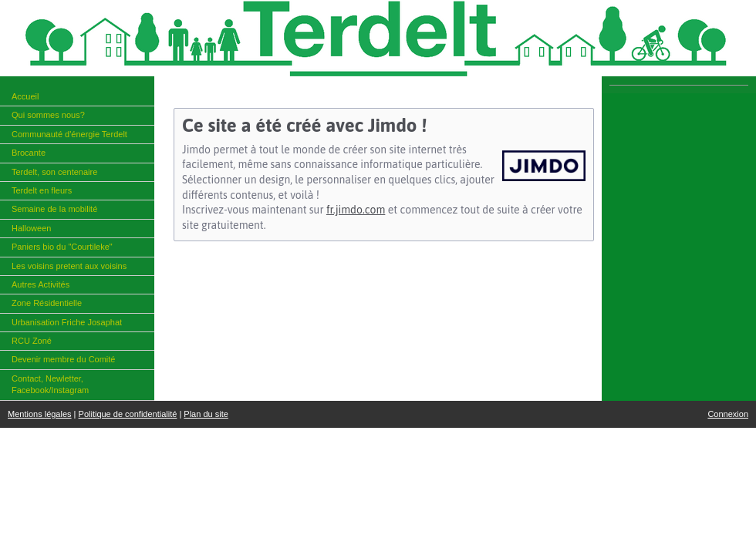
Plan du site (206, 414)
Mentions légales (40, 414)
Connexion (728, 414)
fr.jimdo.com (356, 210)
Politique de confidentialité (128, 414)
